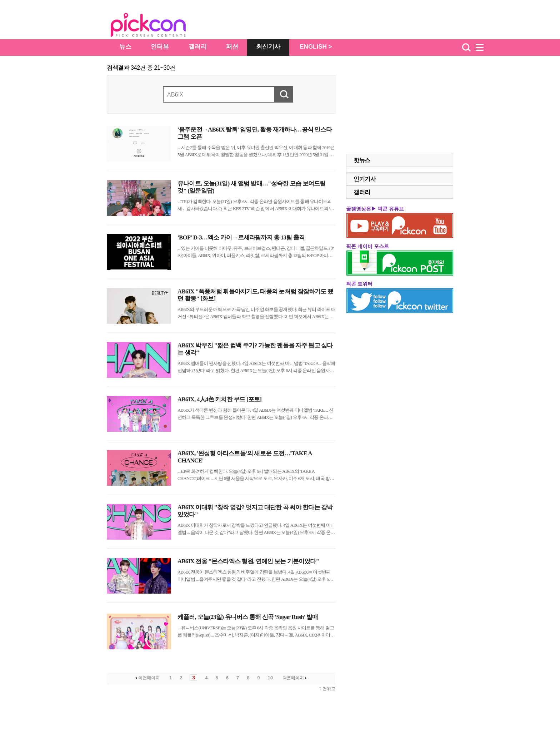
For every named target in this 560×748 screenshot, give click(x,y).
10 (270, 678)
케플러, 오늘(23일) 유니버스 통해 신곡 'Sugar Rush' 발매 (248, 617)
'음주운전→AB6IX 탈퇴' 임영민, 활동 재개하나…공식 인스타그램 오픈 (255, 133)
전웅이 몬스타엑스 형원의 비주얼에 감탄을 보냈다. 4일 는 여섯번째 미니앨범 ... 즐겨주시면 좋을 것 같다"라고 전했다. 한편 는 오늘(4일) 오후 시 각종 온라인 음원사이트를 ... (255, 576)
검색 (466, 48)
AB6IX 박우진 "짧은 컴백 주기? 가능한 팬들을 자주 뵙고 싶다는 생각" (255, 349)
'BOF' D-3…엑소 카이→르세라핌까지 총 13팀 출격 (241, 237)
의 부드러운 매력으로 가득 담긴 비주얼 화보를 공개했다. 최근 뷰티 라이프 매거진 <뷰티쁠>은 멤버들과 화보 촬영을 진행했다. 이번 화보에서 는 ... (256, 313)
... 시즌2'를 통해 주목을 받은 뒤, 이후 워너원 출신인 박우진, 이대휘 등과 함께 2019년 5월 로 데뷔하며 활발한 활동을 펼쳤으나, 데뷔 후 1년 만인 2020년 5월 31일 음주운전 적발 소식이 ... (256, 152)
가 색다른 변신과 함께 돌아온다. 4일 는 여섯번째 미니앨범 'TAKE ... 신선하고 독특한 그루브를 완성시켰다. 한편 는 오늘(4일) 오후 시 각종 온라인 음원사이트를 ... (255, 414)
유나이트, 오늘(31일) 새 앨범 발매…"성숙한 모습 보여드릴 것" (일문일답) (251, 187)
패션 (232, 47)
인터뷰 (160, 47)
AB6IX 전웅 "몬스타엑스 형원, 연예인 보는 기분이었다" (248, 561)
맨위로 (329, 689)
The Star (159, 26)
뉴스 (125, 47)
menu (483, 48)
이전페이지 (147, 678)
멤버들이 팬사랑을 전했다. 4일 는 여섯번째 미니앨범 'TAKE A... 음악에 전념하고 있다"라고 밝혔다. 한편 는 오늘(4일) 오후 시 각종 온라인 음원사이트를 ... (256, 367)
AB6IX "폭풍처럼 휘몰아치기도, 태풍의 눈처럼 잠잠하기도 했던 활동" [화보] (255, 295)
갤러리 (198, 47)
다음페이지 (295, 678)
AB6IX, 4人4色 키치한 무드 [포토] (219, 399)
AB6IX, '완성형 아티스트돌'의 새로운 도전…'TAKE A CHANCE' (245, 457)
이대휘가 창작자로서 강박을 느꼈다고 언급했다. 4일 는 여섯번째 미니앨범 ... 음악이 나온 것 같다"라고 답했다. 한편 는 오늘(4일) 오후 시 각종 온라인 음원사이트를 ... (256, 529)
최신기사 (268, 47)
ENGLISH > (316, 47)
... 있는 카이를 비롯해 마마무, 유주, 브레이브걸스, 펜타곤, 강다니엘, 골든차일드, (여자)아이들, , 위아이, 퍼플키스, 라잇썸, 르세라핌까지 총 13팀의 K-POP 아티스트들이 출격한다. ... (256, 252)
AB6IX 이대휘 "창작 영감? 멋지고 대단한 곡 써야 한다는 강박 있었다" (255, 511)
